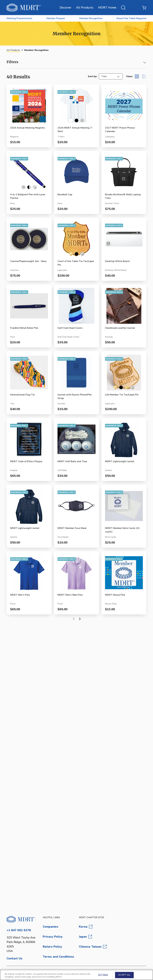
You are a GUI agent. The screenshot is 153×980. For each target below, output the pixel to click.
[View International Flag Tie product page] (29, 374)
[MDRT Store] (24, 8)
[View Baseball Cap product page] (76, 174)
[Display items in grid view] (137, 76)
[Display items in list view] (144, 76)
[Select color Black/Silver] (29, 187)
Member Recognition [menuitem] (91, 18)
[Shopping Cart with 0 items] (144, 8)
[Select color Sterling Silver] (82, 254)
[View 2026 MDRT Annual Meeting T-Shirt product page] (76, 107)
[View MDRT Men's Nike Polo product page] (76, 574)
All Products (85, 8)
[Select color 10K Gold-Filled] (71, 254)
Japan (85, 937)
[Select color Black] (76, 120)
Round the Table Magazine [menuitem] (131, 18)
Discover (65, 8)
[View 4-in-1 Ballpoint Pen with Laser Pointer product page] (29, 174)
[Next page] (79, 619)
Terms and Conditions (58, 957)
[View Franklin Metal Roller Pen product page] (29, 307)
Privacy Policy (53, 937)
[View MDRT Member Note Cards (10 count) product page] (124, 507)
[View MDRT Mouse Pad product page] (124, 574)
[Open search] (123, 8)
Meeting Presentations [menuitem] (19, 18)
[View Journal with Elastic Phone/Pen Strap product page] (76, 374)
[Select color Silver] (35, 187)
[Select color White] (71, 120)
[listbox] (111, 76)
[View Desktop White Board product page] (124, 240)
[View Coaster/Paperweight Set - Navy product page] (29, 240)
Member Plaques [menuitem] (56, 18)
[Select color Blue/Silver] (23, 187)
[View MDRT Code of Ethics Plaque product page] (29, 441)
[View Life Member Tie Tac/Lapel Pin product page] (124, 374)
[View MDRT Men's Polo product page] (29, 574)
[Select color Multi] (26, 120)
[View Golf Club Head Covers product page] (76, 307)
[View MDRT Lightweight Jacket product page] (124, 441)
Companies (51, 927)
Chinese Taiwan (93, 947)
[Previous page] (74, 619)
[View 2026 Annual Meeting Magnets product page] (29, 107)
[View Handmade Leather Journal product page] (124, 307)
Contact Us (14, 958)
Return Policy (52, 947)
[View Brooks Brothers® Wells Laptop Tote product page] (124, 174)
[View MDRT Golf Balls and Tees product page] (76, 441)
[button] (76, 63)
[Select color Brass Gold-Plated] (127, 387)
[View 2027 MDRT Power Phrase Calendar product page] (124, 107)
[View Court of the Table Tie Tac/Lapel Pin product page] (76, 240)
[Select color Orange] (32, 120)
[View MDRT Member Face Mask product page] (76, 507)
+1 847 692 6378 (19, 930)
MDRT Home (107, 8)
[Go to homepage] (22, 919)
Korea (86, 927)
